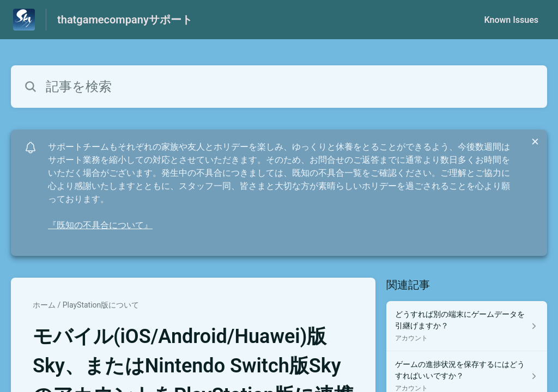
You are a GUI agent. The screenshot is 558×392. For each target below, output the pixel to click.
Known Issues (511, 20)
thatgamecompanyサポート (125, 20)
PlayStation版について (101, 305)
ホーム (44, 305)
